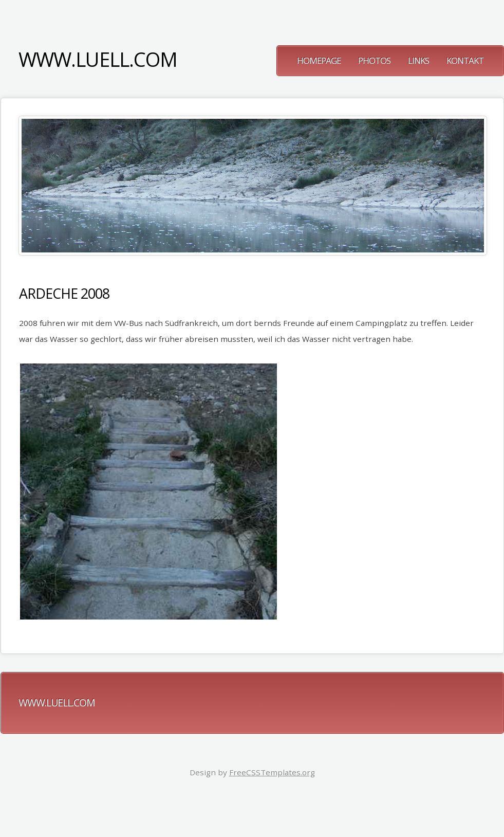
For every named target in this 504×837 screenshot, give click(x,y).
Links (418, 60)
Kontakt (465, 60)
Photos (374, 60)
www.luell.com (98, 59)
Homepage (319, 60)
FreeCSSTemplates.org (272, 772)
